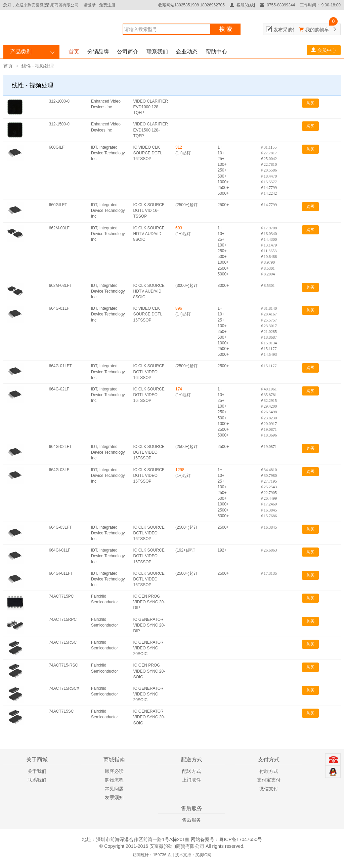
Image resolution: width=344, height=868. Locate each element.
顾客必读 (114, 771)
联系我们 (157, 52)
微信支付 (269, 789)
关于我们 (37, 771)
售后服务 (191, 820)
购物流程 (114, 780)
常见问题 (114, 789)
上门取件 (191, 780)
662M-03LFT (61, 286)
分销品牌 (98, 52)
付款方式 (269, 771)
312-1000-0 (59, 101)
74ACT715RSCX (64, 688)
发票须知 (114, 797)
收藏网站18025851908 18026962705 (191, 5)
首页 (74, 52)
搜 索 (225, 29)
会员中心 (324, 50)
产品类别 (21, 52)
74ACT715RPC (63, 619)
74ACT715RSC (63, 642)
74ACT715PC (61, 596)
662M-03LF (59, 228)
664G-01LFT (60, 366)
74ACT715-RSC (64, 665)
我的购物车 (317, 30)
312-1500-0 (59, 124)
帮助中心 (216, 52)
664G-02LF (59, 389)
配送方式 (191, 771)
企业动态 (187, 52)
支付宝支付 (269, 780)
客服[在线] (242, 5)
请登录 (90, 5)
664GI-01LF (60, 550)
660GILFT (58, 205)
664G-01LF (59, 308)
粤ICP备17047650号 (241, 839)
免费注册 (107, 5)
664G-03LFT (60, 527)
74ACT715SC (61, 711)
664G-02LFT (60, 447)
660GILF (57, 147)
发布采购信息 (288, 30)
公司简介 (128, 52)
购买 (310, 103)
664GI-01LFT (61, 573)
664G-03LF (59, 470)
